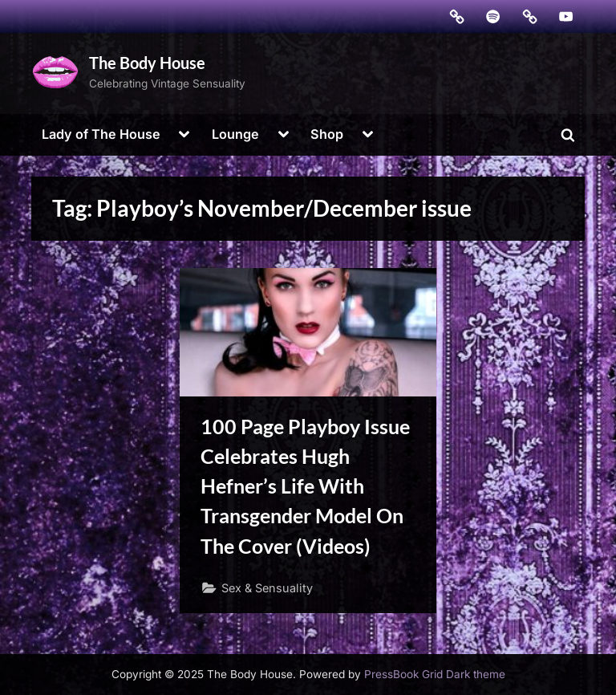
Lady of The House (101, 134)
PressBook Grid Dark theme (435, 674)
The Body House (147, 63)
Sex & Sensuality (267, 588)
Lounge (235, 134)
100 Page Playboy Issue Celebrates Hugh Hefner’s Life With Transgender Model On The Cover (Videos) (305, 486)
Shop (327, 134)
